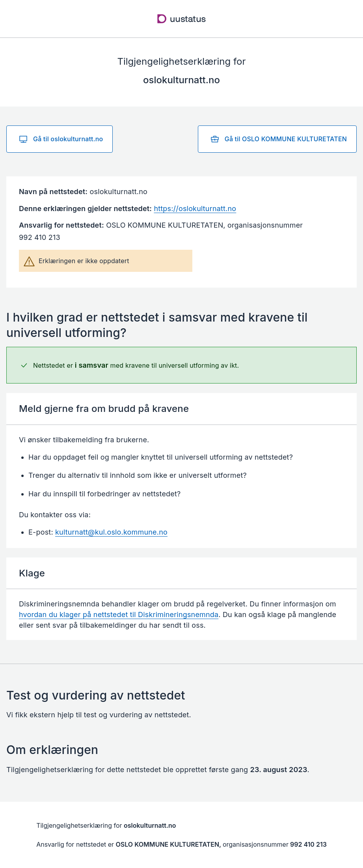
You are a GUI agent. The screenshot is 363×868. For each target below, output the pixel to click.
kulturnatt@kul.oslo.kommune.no (111, 532)
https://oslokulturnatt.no (195, 209)
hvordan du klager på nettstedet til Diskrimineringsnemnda (119, 615)
